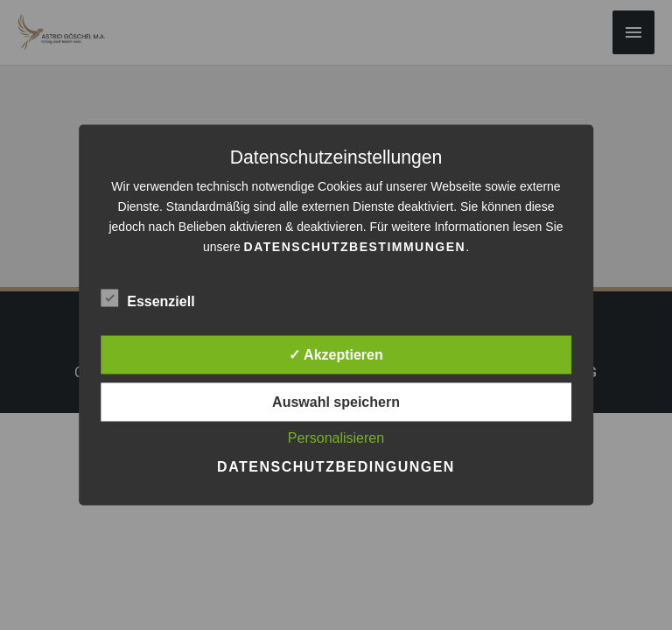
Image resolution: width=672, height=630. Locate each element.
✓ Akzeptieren (336, 355)
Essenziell (147, 298)
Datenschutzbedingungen (336, 467)
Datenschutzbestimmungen (355, 247)
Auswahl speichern (336, 402)
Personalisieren (336, 438)
